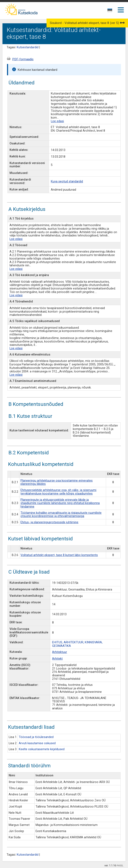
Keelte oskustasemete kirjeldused (42, 749)
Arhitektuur (60, 652)
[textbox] (109, 11)
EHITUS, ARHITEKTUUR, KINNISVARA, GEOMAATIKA (77, 644)
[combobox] (110, 11)
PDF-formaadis (23, 59)
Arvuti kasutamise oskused (37, 743)
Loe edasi (57, 121)
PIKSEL (120, 866)
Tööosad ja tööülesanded (36, 737)
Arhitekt (57, 659)
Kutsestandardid (28, 47)
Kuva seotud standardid (67, 181)
